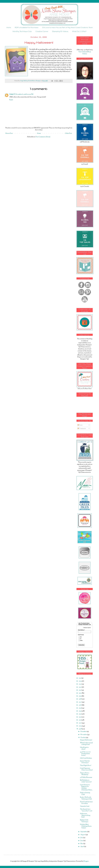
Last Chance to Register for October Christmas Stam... (86, 787)
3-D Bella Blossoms (86, 777)
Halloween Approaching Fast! (85, 815)
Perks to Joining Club (85, 794)
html (81, 637)
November (84, 735)
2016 (80, 705)
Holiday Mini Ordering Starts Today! (86, 826)
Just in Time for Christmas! (85, 762)
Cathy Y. (12, 94)
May (82, 844)
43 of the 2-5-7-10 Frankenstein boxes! (85, 754)
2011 (80, 720)
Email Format (81, 635)
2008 (80, 729)
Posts (80, 425)
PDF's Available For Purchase (27, 27)
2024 (80, 681)
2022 (80, 687)
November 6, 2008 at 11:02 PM (24, 94)
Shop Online (87, 53)
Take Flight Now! (86, 766)
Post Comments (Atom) (43, 137)
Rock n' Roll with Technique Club (86, 798)
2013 (80, 714)
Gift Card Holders (86, 758)
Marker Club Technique (84, 821)
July (82, 838)
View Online (82, 52)
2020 (80, 693)
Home (9, 27)
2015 (80, 708)
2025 (80, 678)
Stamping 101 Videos (60, 31)
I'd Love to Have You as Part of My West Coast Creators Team (67, 27)
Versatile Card (85, 806)
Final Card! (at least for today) (86, 803)
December (84, 732)
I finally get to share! (84, 748)
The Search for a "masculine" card (86, 810)
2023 (80, 684)
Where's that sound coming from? (86, 744)
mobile (81, 641)
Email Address (81, 630)
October (83, 738)
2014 (80, 711)
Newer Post (9, 133)
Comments (82, 429)
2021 (80, 690)
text (81, 639)
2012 (80, 717)
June (82, 841)
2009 (80, 726)
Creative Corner (42, 31)
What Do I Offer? (79, 31)
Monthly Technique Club (22, 31)
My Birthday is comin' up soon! (86, 781)
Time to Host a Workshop (85, 774)
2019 (80, 696)
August (83, 835)
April (82, 847)
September (84, 832)
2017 (80, 702)
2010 (80, 723)
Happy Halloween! (86, 740)
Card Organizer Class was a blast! (86, 769)
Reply (11, 100)
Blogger (86, 861)
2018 (80, 699)
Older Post (68, 133)
